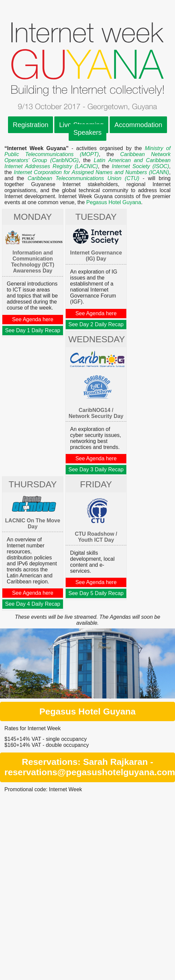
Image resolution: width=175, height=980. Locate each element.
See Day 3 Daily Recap (96, 469)
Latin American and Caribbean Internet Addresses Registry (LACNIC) (87, 163)
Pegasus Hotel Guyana (114, 202)
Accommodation (138, 125)
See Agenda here (33, 319)
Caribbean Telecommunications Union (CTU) (83, 178)
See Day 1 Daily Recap (32, 330)
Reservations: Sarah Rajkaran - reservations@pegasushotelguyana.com (90, 767)
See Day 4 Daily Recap (32, 604)
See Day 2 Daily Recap (96, 324)
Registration (30, 125)
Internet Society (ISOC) (140, 166)
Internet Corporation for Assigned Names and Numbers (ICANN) (91, 172)
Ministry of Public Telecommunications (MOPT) (87, 151)
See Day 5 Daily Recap (96, 593)
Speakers (87, 132)
